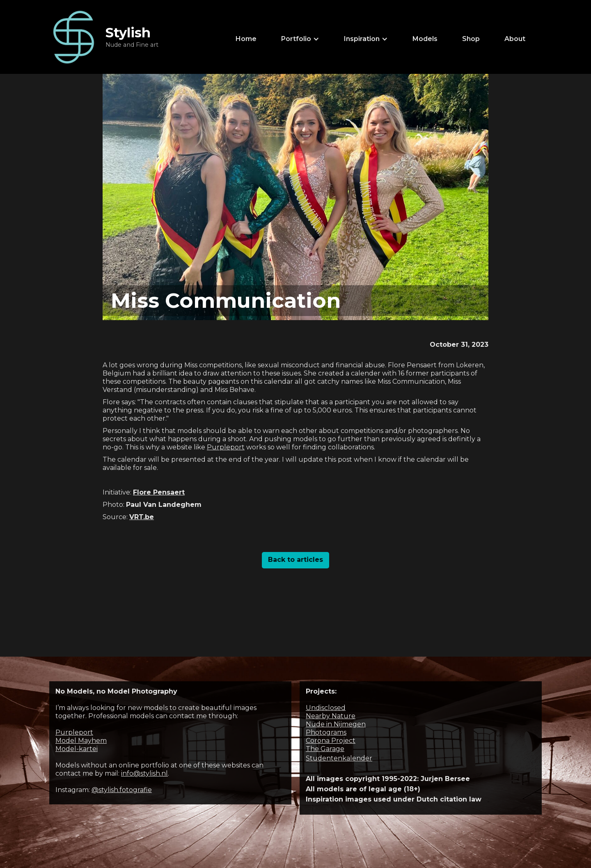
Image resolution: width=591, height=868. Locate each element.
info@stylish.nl (144, 773)
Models (425, 39)
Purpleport (226, 447)
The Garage (325, 749)
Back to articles (295, 560)
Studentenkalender (339, 758)
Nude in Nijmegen (336, 724)
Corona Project (331, 741)
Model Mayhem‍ (81, 741)
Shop (471, 39)
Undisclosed (326, 708)
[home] (104, 37)
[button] (300, 39)
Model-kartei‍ (77, 749)
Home (246, 39)
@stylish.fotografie (122, 790)
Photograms (326, 732)
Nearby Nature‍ (331, 716)
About (515, 39)
